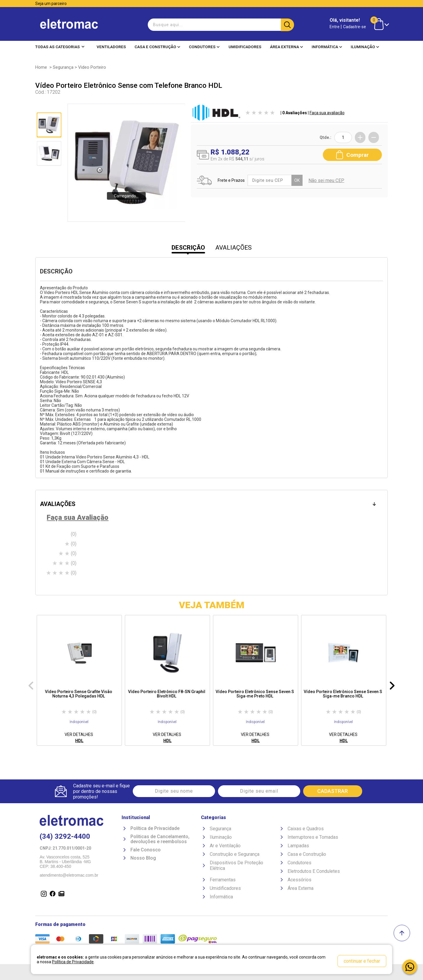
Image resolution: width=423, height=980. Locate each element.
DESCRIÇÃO (188, 248)
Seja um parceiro (51, 4)
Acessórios (299, 880)
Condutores (204, 47)
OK (297, 180)
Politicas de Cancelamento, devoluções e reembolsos (160, 839)
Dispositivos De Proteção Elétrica (236, 865)
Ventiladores (111, 47)
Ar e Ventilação (225, 846)
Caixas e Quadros (306, 829)
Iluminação (365, 47)
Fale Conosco (146, 850)
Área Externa (287, 47)
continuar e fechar (362, 961)
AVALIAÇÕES (234, 248)
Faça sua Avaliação (78, 517)
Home (41, 67)
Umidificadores (245, 47)
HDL (79, 741)
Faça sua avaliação (327, 113)
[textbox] (220, 25)
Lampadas (298, 846)
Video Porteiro (92, 67)
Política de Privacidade (155, 828)
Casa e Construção (157, 47)
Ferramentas (223, 880)
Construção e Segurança (235, 854)
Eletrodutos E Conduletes (314, 871)
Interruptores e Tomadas (313, 837)
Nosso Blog (143, 858)
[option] (79, 680)
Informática (327, 47)
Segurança (63, 67)
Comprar (352, 155)
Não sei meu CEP (326, 180)
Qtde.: (325, 137)
